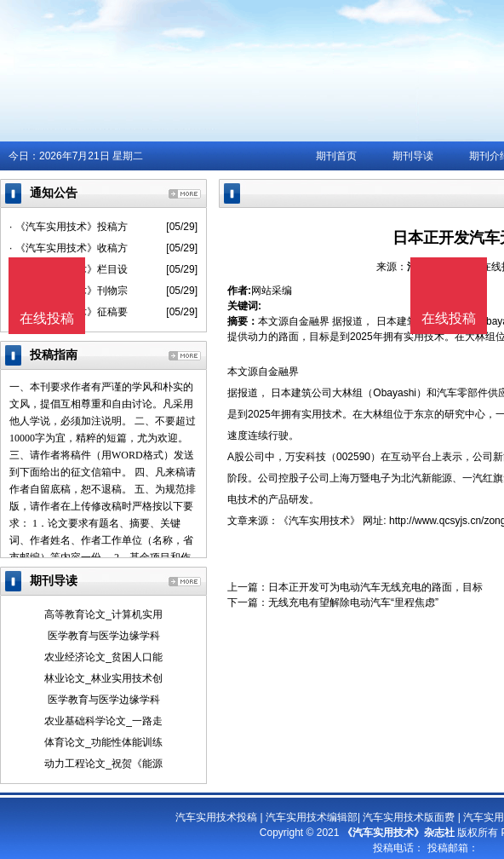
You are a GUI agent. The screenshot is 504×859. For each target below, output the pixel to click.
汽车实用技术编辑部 (312, 817)
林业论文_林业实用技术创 (103, 678)
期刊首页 (336, 156)
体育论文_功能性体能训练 (103, 742)
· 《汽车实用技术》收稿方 (69, 248)
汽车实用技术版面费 (409, 817)
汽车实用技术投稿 (216, 817)
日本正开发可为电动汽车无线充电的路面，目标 (375, 587)
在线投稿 (449, 318)
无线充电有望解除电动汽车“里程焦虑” (353, 602)
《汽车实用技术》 (319, 521)
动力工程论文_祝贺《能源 (103, 764)
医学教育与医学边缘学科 (104, 636)
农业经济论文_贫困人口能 (103, 657)
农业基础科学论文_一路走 (103, 721)
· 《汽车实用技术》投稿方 (69, 227)
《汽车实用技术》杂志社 (398, 833)
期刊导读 (413, 156)
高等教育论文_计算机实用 (103, 614)
